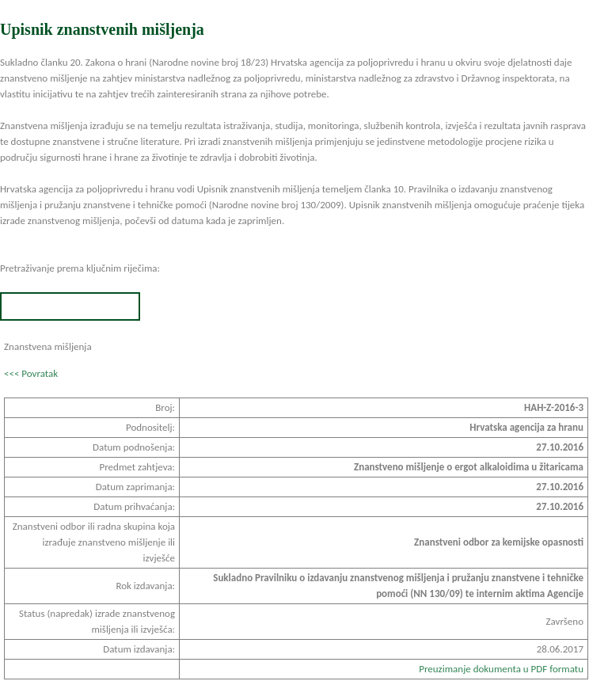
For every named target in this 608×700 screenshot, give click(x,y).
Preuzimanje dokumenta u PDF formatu (501, 669)
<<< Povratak (31, 373)
